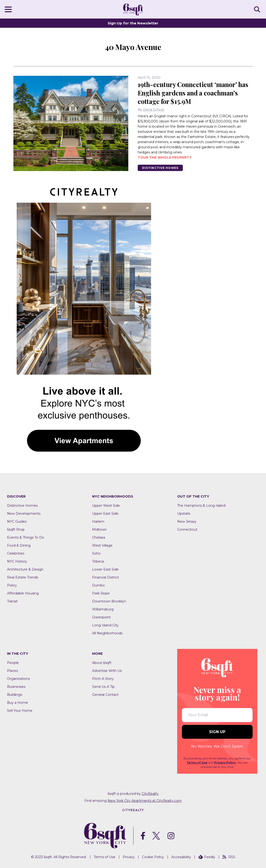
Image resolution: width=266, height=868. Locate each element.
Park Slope (101, 594)
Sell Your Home (20, 711)
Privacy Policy (225, 763)
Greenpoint (101, 617)
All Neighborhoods (107, 633)
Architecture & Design (25, 570)
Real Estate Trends (23, 578)
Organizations (18, 679)
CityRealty (150, 794)
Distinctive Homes (161, 168)
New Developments (24, 514)
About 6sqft (102, 663)
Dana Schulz (154, 110)
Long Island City (105, 625)
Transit (12, 602)
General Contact (105, 695)
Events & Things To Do (26, 538)
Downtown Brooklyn (109, 602)
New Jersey (187, 522)
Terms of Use (197, 763)
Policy (12, 586)
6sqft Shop (16, 530)
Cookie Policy (153, 857)
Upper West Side (106, 506)
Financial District (106, 578)
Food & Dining (19, 546)
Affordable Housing (23, 594)
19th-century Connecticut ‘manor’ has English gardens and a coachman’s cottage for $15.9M (195, 93)
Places (12, 671)
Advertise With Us (107, 671)
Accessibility (181, 857)
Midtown (99, 530)
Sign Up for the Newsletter (133, 23)
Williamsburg (103, 609)
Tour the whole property (165, 157)
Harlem (98, 522)
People (13, 663)
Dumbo (98, 586)
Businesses (16, 687)
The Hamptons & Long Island (201, 506)
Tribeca (98, 562)
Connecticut (187, 530)
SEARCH (258, 9)
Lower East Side (105, 570)
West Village (102, 546)
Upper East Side (105, 514)
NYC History (17, 562)
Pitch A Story (103, 679)
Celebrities (16, 554)
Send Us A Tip (103, 687)
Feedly (207, 857)
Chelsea (99, 538)
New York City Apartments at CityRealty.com (145, 801)
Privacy (129, 857)
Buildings (15, 695)
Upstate (184, 514)
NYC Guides (17, 522)
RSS (229, 857)
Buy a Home (18, 703)
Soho (96, 554)
